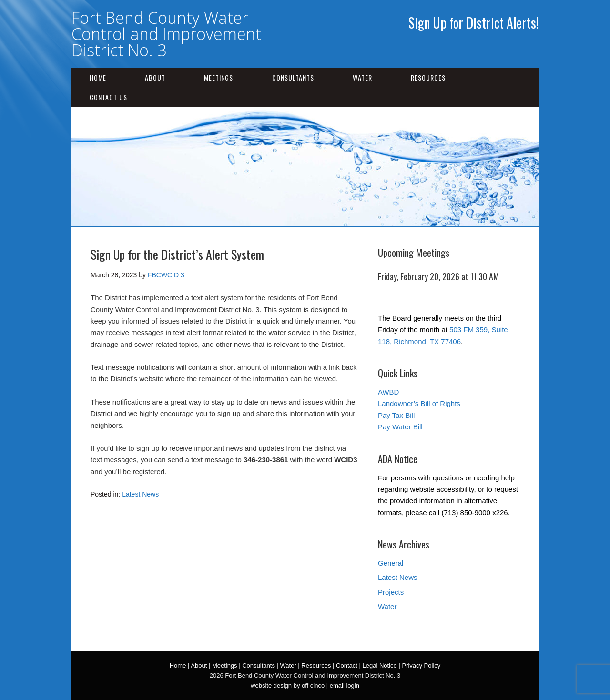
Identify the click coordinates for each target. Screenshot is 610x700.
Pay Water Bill (400, 427)
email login (345, 685)
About (155, 77)
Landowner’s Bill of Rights (419, 403)
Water (362, 77)
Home (98, 77)
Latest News (140, 494)
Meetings (219, 77)
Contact (347, 665)
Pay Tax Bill (396, 415)
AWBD (388, 392)
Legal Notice (379, 665)
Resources (428, 77)
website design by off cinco (288, 685)
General (391, 563)
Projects (391, 592)
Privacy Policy (421, 665)
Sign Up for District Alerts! (473, 23)
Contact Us (108, 97)
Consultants (293, 77)
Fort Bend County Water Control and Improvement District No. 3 (166, 34)
